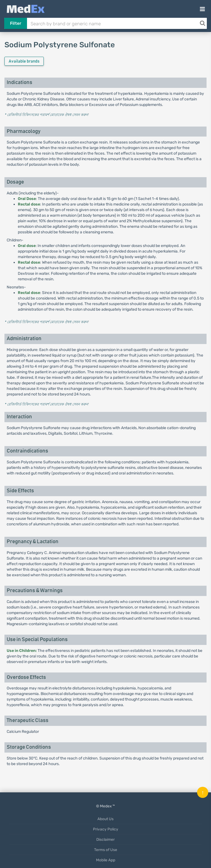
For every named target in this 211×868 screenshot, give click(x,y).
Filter (16, 23)
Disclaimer (105, 839)
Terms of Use (106, 850)
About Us (105, 819)
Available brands (24, 61)
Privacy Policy (106, 829)
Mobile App (106, 860)
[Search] (202, 23)
